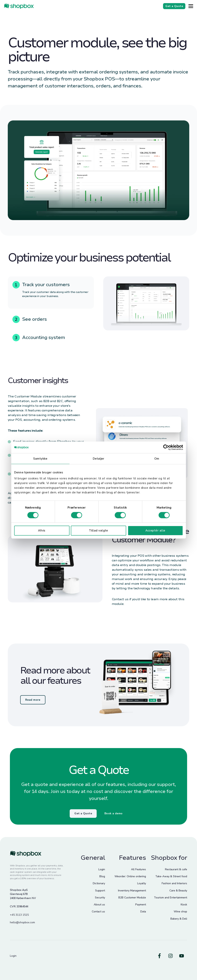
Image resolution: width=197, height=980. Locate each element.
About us (99, 905)
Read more (33, 700)
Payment (141, 905)
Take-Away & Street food (171, 876)
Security (100, 898)
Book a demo (114, 813)
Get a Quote (83, 813)
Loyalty (142, 883)
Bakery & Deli (179, 919)
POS (19, 420)
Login (102, 869)
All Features (138, 869)
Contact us (98, 912)
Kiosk (184, 905)
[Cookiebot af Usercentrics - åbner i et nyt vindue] (166, 447)
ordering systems (62, 420)
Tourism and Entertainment (171, 898)
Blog (102, 876)
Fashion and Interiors (174, 883)
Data (143, 912)
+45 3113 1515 (19, 915)
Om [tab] (157, 458)
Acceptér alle (155, 531)
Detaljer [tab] (99, 458)
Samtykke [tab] (40, 458)
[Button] (191, 6)
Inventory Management (132, 891)
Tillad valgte (98, 531)
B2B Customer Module (132, 898)
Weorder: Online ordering (130, 876)
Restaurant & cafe (176, 869)
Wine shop (180, 912)
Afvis (42, 531)
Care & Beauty (178, 891)
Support (100, 891)
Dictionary (99, 883)
